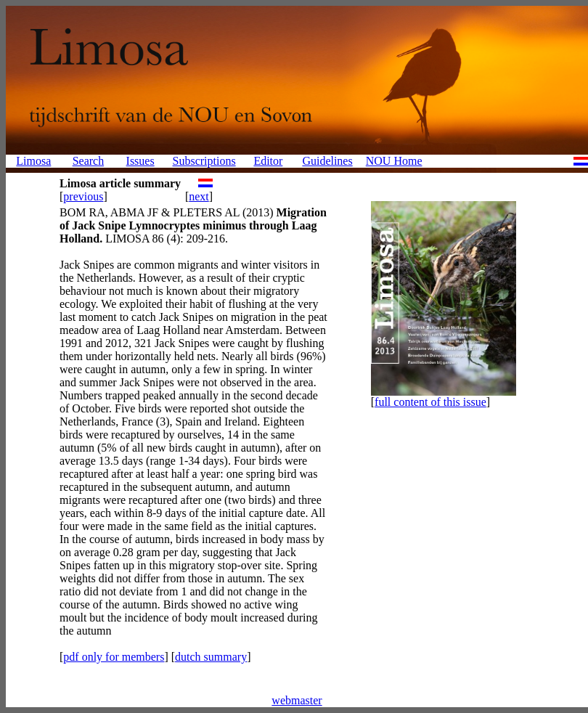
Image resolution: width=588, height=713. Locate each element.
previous (83, 196)
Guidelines (327, 161)
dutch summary (211, 657)
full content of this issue (430, 402)
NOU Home (394, 161)
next (199, 196)
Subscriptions (204, 161)
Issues (140, 161)
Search (89, 161)
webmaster (297, 700)
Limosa (33, 161)
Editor (268, 161)
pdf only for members (114, 657)
